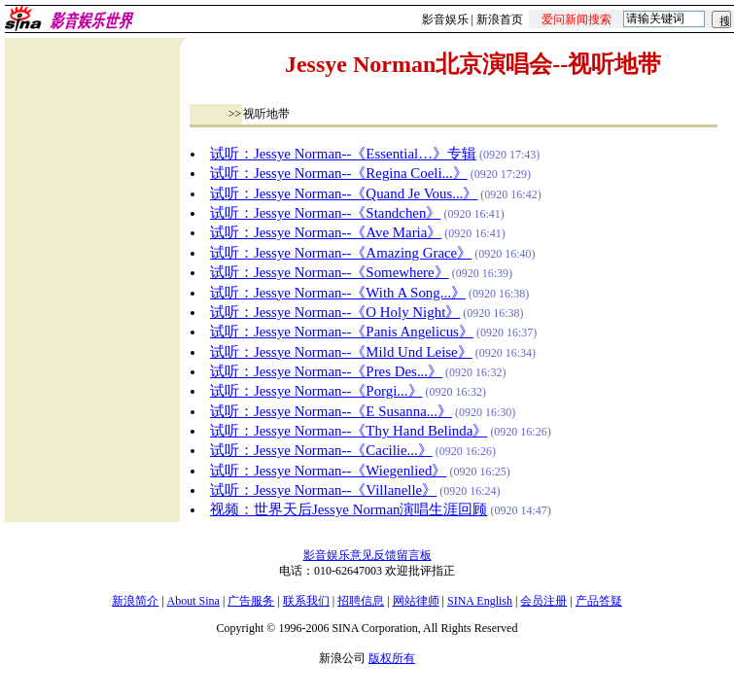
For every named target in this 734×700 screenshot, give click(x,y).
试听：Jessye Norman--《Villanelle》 (323, 490)
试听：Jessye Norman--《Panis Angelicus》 (342, 332)
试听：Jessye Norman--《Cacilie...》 (321, 450)
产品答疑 (599, 601)
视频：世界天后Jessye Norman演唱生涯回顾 (349, 509)
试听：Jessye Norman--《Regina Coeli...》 (339, 173)
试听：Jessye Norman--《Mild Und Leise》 (341, 352)
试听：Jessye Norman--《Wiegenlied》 (329, 471)
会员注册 (543, 601)
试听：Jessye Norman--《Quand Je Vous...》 (344, 193)
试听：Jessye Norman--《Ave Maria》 (326, 232)
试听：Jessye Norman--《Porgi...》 (316, 391)
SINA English (480, 601)
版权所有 (392, 658)
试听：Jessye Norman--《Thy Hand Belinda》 (349, 431)
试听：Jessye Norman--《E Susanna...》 (331, 411)
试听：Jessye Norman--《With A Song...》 (338, 293)
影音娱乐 (445, 19)
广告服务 (251, 601)
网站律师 (416, 601)
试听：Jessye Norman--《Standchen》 (326, 213)
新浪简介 (135, 601)
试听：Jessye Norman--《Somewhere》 (330, 272)
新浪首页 (500, 19)
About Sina (193, 601)
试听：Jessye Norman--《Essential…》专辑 (343, 154)
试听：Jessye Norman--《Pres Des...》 (326, 371)
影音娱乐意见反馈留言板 (367, 555)
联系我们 (306, 601)
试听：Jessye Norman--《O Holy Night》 (335, 312)
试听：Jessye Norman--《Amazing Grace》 (341, 253)
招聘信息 (361, 601)
